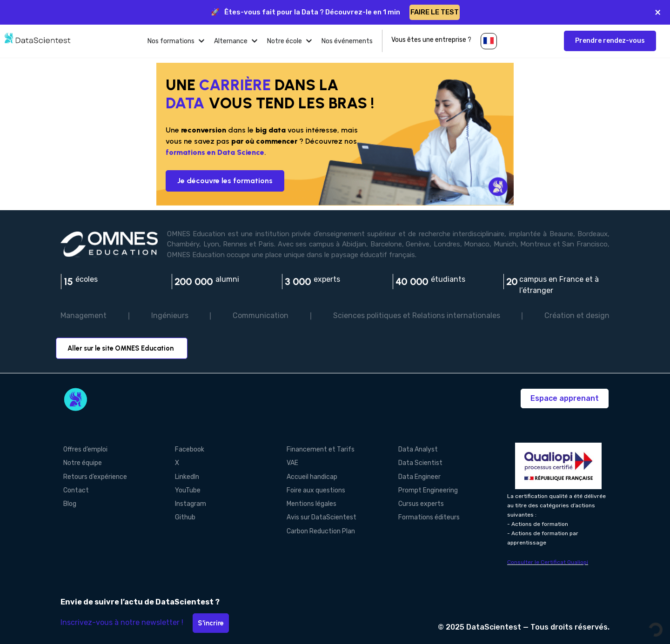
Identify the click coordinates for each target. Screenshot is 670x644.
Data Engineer (417, 475)
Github (182, 514)
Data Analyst (415, 449)
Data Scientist (418, 462)
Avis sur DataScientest (319, 514)
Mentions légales (309, 501)
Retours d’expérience (92, 475)
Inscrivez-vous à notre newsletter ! (122, 622)
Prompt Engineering (425, 488)
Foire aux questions (313, 488)
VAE (290, 462)
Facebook (187, 449)
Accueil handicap (309, 475)
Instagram (188, 501)
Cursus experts (418, 501)
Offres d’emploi (83, 449)
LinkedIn (184, 475)
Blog (67, 501)
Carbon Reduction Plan (318, 527)
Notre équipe (80, 462)
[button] (489, 41)
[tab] (176, 41)
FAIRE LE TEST (435, 12)
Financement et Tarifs (318, 449)
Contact (73, 488)
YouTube (185, 488)
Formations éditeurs (426, 514)
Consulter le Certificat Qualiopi (548, 562)
